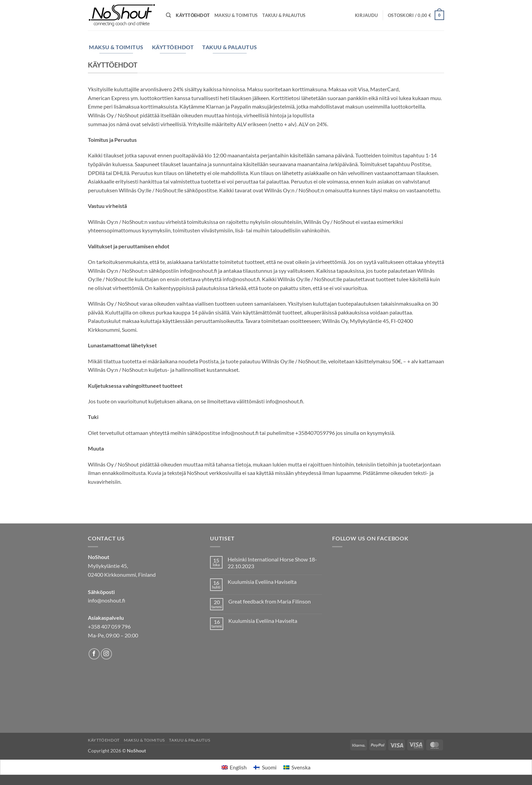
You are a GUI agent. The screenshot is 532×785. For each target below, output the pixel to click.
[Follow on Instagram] (106, 654)
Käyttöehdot (193, 15)
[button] (366, 15)
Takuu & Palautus (284, 15)
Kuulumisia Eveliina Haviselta (262, 582)
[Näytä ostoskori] (416, 15)
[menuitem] (234, 767)
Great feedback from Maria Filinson (270, 601)
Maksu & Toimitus (236, 15)
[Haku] (168, 15)
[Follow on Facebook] (94, 654)
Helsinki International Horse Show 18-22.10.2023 (272, 562)
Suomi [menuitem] (269, 767)
